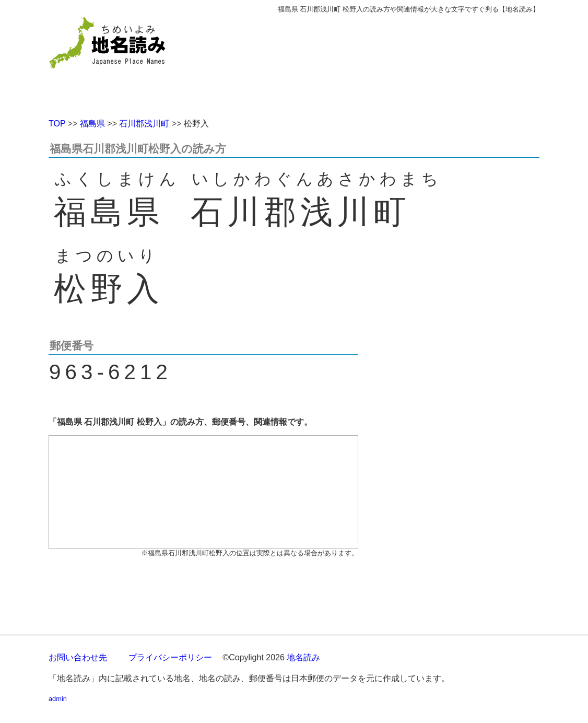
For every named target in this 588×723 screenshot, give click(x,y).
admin (58, 699)
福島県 (92, 124)
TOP (57, 124)
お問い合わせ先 (78, 657)
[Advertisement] (370, 62)
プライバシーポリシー (170, 657)
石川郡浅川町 (144, 124)
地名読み (303, 657)
